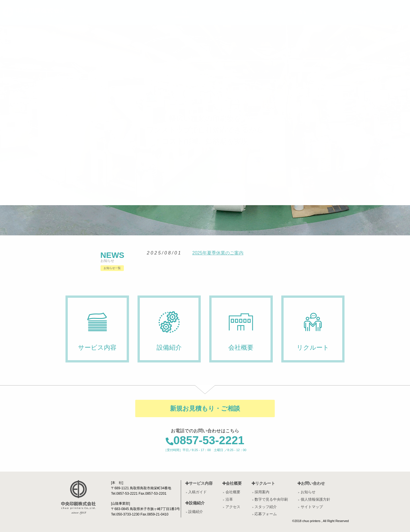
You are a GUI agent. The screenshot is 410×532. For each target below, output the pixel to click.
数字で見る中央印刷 (271, 499)
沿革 (229, 499)
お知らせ (308, 492)
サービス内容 (199, 483)
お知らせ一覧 (112, 268)
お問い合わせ (311, 483)
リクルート (263, 483)
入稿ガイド (197, 492)
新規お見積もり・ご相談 (205, 408)
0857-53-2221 (205, 440)
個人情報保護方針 (315, 499)
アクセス (233, 507)
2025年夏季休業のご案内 (218, 253)
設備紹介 (195, 503)
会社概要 (232, 483)
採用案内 (262, 492)
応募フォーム (266, 514)
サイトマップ (312, 507)
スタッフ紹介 (266, 507)
